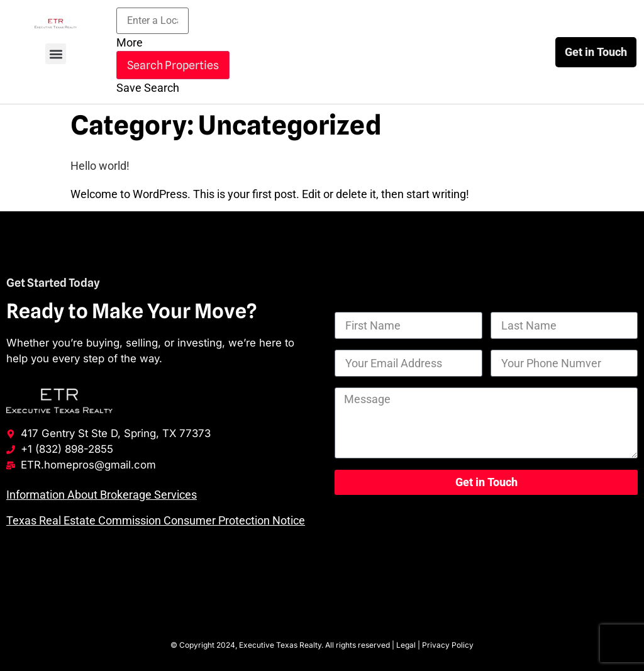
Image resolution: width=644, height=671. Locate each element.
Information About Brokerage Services (102, 495)
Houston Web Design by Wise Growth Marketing (322, 612)
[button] (56, 54)
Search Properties (173, 65)
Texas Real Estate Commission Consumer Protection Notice (156, 520)
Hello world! (100, 166)
